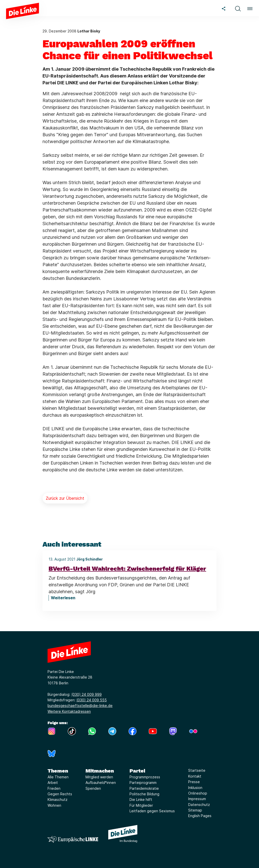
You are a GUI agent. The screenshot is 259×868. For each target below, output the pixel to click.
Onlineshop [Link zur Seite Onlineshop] (198, 793)
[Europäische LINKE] (73, 839)
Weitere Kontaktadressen (69, 711)
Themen (58, 771)
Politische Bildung (144, 794)
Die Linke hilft (141, 799)
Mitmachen (100, 771)
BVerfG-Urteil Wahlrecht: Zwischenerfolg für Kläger (127, 569)
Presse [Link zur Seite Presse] (194, 782)
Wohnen (54, 805)
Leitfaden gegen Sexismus (152, 811)
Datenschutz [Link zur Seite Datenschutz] (199, 805)
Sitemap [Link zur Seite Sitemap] (195, 810)
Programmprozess (145, 777)
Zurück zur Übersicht (65, 498)
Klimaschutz (58, 799)
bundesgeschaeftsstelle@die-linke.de (80, 706)
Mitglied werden (99, 777)
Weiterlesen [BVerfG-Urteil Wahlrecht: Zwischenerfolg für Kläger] (63, 598)
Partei (137, 771)
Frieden (54, 788)
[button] (238, 8)
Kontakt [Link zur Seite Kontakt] (195, 776)
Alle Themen (58, 777)
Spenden (93, 788)
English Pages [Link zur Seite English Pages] (200, 816)
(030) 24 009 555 (92, 700)
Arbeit (53, 783)
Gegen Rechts (60, 794)
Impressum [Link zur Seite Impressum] (197, 799)
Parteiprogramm (143, 783)
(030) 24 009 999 (87, 694)
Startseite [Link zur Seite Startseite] (197, 770)
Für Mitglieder (141, 805)
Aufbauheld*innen (101, 783)
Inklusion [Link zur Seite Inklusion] (195, 788)
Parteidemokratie (144, 788)
